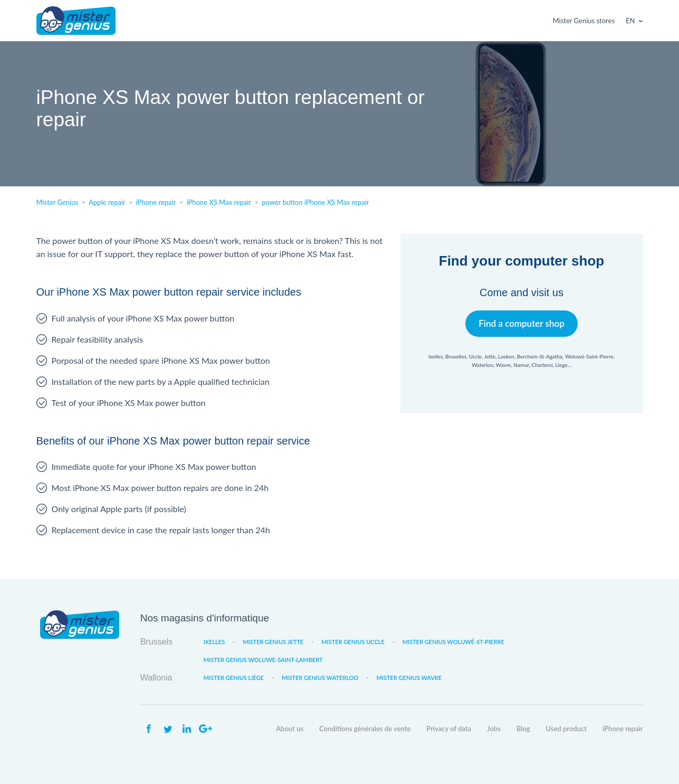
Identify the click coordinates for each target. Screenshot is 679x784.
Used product (566, 729)
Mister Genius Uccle (353, 642)
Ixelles (214, 642)
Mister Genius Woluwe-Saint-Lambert (263, 660)
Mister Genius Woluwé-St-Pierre (453, 642)
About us (290, 729)
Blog (523, 729)
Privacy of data (449, 729)
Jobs (494, 729)
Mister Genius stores (584, 21)
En (630, 21)
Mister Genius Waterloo (320, 678)
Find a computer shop (522, 323)
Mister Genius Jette (273, 642)
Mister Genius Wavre (409, 678)
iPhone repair (623, 729)
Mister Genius (76, 21)
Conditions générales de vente (365, 729)
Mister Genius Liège (234, 678)
